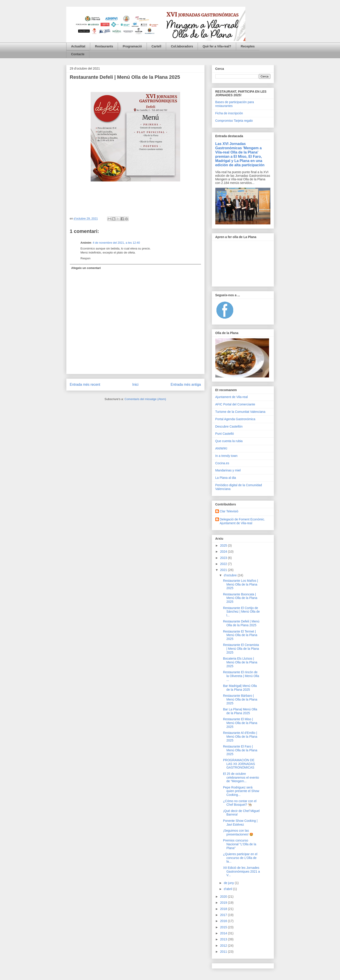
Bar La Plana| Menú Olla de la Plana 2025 (240, 711)
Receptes (248, 46)
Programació (132, 46)
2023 (224, 558)
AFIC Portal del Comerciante (235, 404)
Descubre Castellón (229, 426)
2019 (224, 903)
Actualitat (78, 46)
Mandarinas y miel (228, 470)
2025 (224, 545)
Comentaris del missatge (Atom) (145, 399)
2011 (224, 952)
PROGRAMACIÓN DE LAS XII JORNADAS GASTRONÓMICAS (239, 764)
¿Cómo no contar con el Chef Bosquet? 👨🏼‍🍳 (240, 803)
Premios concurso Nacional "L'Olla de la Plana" (239, 844)
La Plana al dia (226, 478)
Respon (86, 258)
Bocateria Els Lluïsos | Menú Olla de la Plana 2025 (240, 662)
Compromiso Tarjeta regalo (234, 121)
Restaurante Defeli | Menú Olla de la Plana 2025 (241, 623)
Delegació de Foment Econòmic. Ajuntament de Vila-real (242, 521)
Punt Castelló (225, 434)
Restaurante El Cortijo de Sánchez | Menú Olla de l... (241, 612)
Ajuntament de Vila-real (232, 397)
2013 (224, 939)
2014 (224, 933)
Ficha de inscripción (229, 113)
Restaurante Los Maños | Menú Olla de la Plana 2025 (240, 584)
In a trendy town (227, 456)
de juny (229, 883)
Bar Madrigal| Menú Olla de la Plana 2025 (240, 688)
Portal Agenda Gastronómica (235, 419)
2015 (224, 927)
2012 (224, 946)
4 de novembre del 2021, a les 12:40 (116, 243)
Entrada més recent (85, 385)
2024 (224, 552)
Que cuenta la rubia (229, 441)
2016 (224, 921)
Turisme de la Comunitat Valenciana (240, 412)
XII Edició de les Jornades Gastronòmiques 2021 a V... (241, 871)
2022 (224, 564)
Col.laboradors (182, 46)
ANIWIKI (221, 448)
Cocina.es (222, 463)
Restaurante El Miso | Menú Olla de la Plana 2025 (240, 723)
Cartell (156, 46)
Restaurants (104, 46)
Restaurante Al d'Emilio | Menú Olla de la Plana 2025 (240, 737)
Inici (135, 385)
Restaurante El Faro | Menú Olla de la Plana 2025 (240, 750)
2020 (224, 897)
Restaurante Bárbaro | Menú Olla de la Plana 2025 (240, 699)
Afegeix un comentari (86, 268)
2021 (224, 570)
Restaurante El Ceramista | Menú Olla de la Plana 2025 (241, 649)
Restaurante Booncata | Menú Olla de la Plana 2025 (240, 598)
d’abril (228, 889)
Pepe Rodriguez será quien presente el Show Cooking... (241, 791)
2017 (224, 915)
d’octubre (231, 575)
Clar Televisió (229, 511)
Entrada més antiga (186, 385)
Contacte (78, 54)
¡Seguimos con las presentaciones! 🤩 (238, 832)
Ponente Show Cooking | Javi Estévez (240, 823)
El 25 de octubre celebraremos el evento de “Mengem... (241, 778)
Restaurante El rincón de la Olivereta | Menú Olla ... (241, 676)
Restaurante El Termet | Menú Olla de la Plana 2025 (240, 635)
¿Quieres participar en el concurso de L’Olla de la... (240, 858)
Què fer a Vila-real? (217, 46)
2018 (224, 909)
